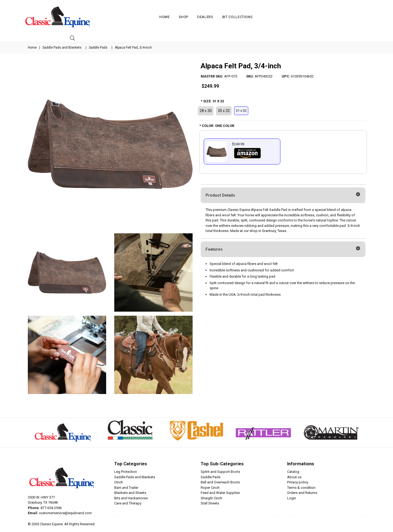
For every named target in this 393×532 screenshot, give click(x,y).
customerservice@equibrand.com (65, 513)
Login (292, 498)
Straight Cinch (211, 498)
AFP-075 (231, 76)
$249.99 (210, 86)
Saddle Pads (98, 48)
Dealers (205, 17)
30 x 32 (224, 111)
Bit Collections (238, 17)
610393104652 (302, 76)
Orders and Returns (302, 493)
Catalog (293, 472)
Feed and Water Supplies (220, 493)
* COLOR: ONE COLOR (217, 126)
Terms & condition (301, 488)
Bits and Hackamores (131, 498)
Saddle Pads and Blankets (62, 48)
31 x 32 (241, 111)
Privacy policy (298, 482)
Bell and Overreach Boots (220, 482)
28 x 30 (206, 111)
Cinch (119, 482)
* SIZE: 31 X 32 (212, 101)
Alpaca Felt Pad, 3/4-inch (241, 66)
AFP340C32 (264, 76)
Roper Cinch (210, 488)
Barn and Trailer (126, 488)
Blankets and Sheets (130, 493)
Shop (184, 17)
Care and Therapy (128, 503)
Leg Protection (126, 472)
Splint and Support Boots (220, 472)
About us (294, 477)
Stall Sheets (210, 503)
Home (165, 17)
